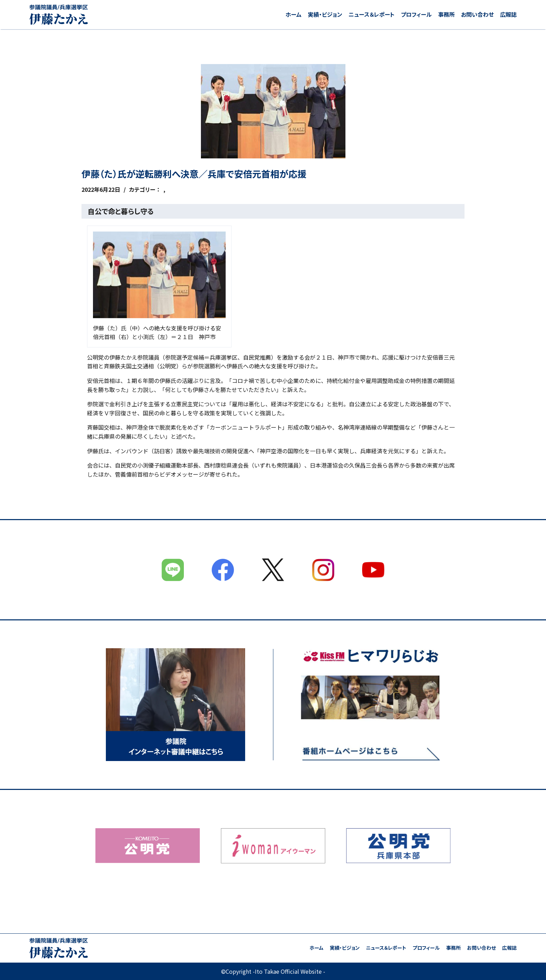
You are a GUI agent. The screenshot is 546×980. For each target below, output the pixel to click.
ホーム (294, 14)
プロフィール (416, 14)
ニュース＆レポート (372, 14)
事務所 (446, 14)
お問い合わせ (477, 14)
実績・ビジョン (325, 14)
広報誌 (508, 14)
